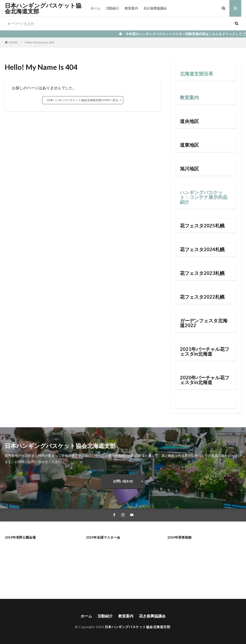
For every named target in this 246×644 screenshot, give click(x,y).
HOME (13, 42)
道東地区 (189, 145)
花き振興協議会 (155, 8)
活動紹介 (113, 8)
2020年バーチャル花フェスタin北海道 (205, 380)
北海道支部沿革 (197, 74)
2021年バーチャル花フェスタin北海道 (205, 351)
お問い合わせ (123, 481)
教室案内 (131, 8)
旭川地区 (189, 169)
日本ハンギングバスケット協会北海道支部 (43, 8)
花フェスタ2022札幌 (202, 297)
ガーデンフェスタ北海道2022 (204, 323)
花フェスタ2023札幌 (202, 273)
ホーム (95, 8)
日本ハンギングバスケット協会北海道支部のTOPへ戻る (83, 100)
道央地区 (189, 121)
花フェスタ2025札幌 (202, 226)
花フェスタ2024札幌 (202, 249)
